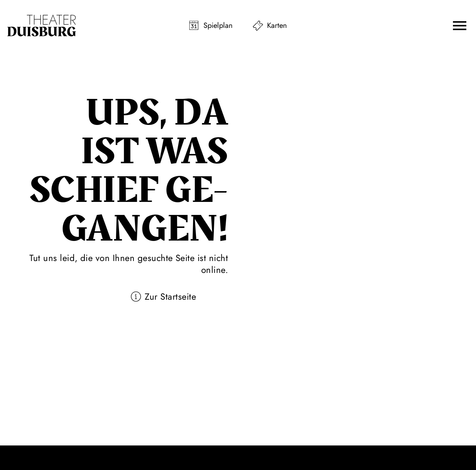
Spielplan (218, 25)
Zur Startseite (170, 297)
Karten (277, 25)
